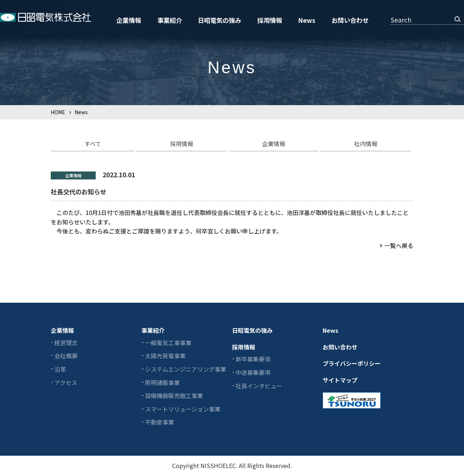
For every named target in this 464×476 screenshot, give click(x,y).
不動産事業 (159, 422)
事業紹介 (170, 20)
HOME (58, 112)
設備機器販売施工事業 (174, 396)
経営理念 (66, 343)
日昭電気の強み (219, 20)
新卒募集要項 (253, 359)
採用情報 (270, 20)
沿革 (60, 369)
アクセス (66, 382)
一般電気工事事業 (168, 343)
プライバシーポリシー (352, 363)
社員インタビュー (259, 386)
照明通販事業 (162, 382)
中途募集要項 (253, 372)
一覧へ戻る (399, 245)
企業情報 (129, 20)
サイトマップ (340, 380)
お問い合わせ (350, 20)
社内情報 (366, 144)
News (307, 20)
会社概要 (66, 356)
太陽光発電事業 (165, 356)
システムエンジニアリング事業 (186, 369)
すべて (93, 144)
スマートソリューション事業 (183, 409)
